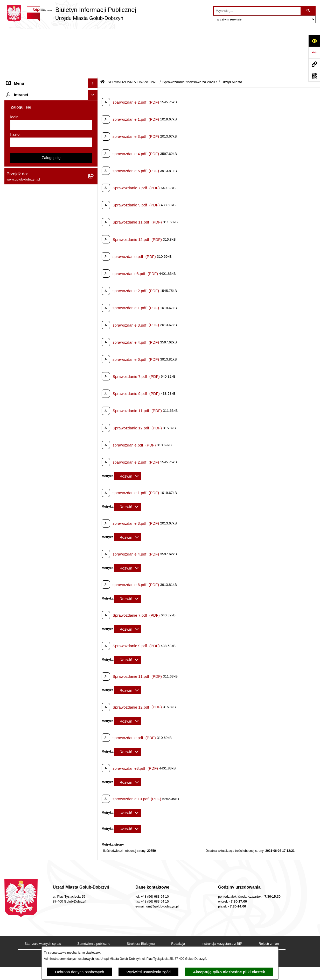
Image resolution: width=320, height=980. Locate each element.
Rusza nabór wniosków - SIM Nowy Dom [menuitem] (42, 422)
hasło (15, 733)
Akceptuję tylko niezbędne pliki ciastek (229, 972)
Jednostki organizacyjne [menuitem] (27, 74)
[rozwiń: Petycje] (94, 104)
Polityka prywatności (197, 911)
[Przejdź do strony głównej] (70, 14)
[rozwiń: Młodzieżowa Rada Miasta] (94, 84)
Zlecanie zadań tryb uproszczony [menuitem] (35, 65)
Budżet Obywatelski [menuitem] (24, 470)
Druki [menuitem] (11, 392)
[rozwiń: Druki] (94, 393)
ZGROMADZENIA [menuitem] (22, 637)
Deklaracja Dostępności (109, 911)
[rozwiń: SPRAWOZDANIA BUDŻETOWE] (94, 152)
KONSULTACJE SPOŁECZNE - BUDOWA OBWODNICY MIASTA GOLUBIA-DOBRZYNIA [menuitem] (43, 575)
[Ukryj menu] (93, 36)
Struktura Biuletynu (141, 896)
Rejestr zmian (269, 896)
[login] (51, 724)
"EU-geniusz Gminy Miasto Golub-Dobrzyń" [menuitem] (44, 666)
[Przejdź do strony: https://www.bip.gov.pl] (314, 52)
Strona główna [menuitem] (19, 45)
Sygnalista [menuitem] (15, 534)
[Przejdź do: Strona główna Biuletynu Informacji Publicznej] (102, 34)
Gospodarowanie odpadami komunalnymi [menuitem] (42, 431)
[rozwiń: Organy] (94, 55)
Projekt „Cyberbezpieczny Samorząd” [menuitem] (39, 657)
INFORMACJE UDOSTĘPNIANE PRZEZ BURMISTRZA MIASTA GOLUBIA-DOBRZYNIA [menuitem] (42, 622)
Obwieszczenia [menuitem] (20, 412)
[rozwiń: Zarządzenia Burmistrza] (94, 133)
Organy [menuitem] (13, 55)
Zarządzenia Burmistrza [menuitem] (27, 132)
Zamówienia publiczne (94, 896)
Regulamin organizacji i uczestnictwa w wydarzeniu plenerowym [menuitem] (40, 380)
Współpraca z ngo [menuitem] (22, 142)
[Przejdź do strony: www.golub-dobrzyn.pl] (314, 64)
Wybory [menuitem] (13, 367)
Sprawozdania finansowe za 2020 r (190, 34)
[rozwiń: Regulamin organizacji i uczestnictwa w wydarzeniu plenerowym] (94, 377)
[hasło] (51, 741)
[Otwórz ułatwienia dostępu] (314, 41)
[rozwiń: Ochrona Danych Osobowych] (94, 113)
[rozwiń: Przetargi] (94, 123)
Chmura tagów (154, 911)
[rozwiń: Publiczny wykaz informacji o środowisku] (94, 358)
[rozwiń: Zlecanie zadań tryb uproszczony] (94, 65)
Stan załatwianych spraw (43, 896)
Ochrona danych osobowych (79, 972)
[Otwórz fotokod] (314, 76)
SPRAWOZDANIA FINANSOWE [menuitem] (34, 162)
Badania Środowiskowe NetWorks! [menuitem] (36, 647)
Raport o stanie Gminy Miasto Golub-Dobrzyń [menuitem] (46, 515)
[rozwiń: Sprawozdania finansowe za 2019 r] (94, 305)
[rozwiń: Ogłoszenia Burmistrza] (94, 94)
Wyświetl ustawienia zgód (148, 972)
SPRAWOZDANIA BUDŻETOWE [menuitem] (35, 152)
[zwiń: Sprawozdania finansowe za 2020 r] (94, 201)
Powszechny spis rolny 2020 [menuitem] (31, 451)
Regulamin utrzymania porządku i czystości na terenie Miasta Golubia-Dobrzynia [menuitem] (46, 502)
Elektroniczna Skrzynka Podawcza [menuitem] (36, 525)
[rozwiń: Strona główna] (94, 45)
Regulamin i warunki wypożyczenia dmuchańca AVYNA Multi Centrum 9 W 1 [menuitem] (47, 547)
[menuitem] (51, 175)
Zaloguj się (51, 756)
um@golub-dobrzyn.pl (162, 858)
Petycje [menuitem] (13, 103)
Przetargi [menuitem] (14, 123)
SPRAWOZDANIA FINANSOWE (133, 34)
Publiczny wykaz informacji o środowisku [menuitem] (41, 358)
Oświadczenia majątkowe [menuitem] (28, 490)
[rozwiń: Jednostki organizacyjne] (94, 74)
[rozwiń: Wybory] (94, 368)
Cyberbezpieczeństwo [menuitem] (26, 591)
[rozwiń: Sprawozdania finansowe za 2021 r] (94, 188)
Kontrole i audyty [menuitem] (21, 402)
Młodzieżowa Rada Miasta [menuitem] (29, 84)
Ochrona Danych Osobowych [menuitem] (32, 113)
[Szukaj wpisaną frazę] (308, 11)
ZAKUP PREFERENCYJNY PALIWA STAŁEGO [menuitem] (38, 603)
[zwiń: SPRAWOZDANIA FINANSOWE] (94, 162)
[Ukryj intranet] (93, 694)
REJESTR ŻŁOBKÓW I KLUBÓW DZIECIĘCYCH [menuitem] (36, 679)
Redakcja (178, 896)
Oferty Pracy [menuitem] (17, 441)
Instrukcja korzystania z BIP (222, 896)
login (15, 716)
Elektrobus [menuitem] (16, 560)
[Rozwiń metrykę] (128, 428)
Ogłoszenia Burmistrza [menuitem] (26, 94)
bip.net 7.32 (291, 973)
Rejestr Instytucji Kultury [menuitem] (27, 480)
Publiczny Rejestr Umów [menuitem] (28, 461)
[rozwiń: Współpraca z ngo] (94, 143)
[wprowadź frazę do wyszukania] (257, 11)
